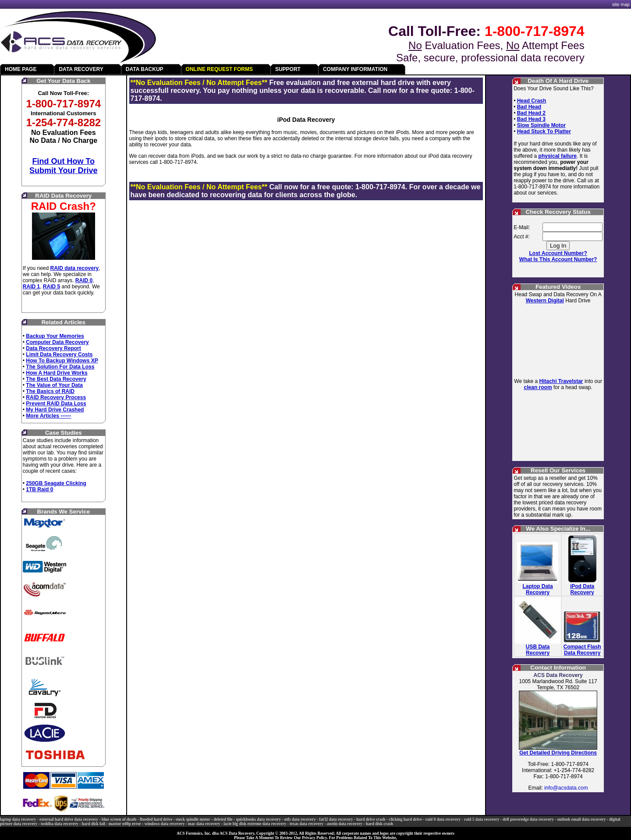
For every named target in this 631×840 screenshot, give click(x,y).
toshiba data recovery (60, 824)
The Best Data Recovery (56, 379)
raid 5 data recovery (482, 819)
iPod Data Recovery (582, 589)
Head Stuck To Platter (544, 131)
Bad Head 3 (531, 119)
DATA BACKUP (145, 69)
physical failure (558, 156)
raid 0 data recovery (443, 819)
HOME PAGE (21, 69)
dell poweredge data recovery (528, 819)
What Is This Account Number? (558, 259)
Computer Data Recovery (57, 342)
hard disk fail (94, 824)
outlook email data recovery (581, 819)
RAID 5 (51, 287)
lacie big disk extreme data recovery (255, 824)
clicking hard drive (405, 819)
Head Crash (532, 101)
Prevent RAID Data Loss (56, 404)
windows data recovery (165, 824)
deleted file (223, 819)
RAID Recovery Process (56, 397)
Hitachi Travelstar (561, 381)
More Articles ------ (48, 416)
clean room (538, 387)
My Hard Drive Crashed (55, 410)
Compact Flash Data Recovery (582, 650)
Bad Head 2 (531, 113)
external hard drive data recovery (69, 819)
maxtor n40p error (125, 824)
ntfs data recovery (300, 819)
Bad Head (529, 107)
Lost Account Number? (558, 253)
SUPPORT (288, 69)
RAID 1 (31, 287)
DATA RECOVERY (81, 69)
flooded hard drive (156, 819)
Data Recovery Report (53, 348)
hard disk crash (379, 824)
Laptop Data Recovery (537, 589)
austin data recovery (345, 824)
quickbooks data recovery (258, 819)
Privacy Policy (314, 838)
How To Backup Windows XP (62, 361)
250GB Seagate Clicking (56, 483)
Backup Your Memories (55, 336)
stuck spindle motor (193, 819)
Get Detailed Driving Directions (558, 753)
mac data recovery (204, 824)
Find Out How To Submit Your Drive (63, 166)
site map (621, 4)
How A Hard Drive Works (57, 373)
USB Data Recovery (538, 650)
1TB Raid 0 (39, 489)
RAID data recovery (75, 268)
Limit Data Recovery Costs (59, 354)
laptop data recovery (18, 819)
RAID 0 (84, 280)
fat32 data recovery (336, 819)
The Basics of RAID (50, 391)
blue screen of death (119, 819)
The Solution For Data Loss (60, 367)
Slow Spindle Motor (541, 125)
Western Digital (545, 301)
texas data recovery (307, 824)
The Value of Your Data (54, 385)
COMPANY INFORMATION (355, 69)
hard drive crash (371, 819)
